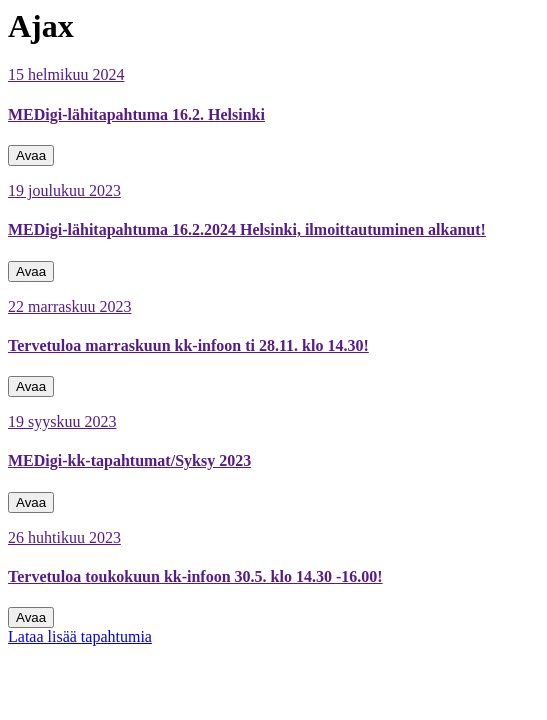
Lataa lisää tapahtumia (80, 636)
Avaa (31, 155)
